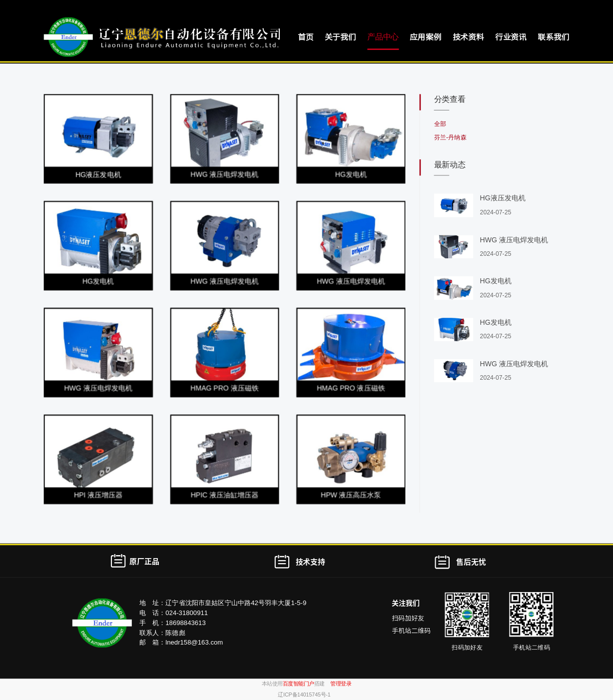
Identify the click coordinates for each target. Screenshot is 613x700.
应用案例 (425, 37)
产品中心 (383, 37)
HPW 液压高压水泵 (351, 495)
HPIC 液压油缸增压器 (225, 495)
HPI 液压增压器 (98, 495)
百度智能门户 (299, 684)
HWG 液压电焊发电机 (224, 175)
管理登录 (341, 684)
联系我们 (553, 37)
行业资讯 (511, 37)
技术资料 (468, 37)
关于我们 (340, 37)
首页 (306, 37)
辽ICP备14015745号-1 (304, 695)
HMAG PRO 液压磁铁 (224, 388)
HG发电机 (351, 175)
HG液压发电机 (98, 175)
